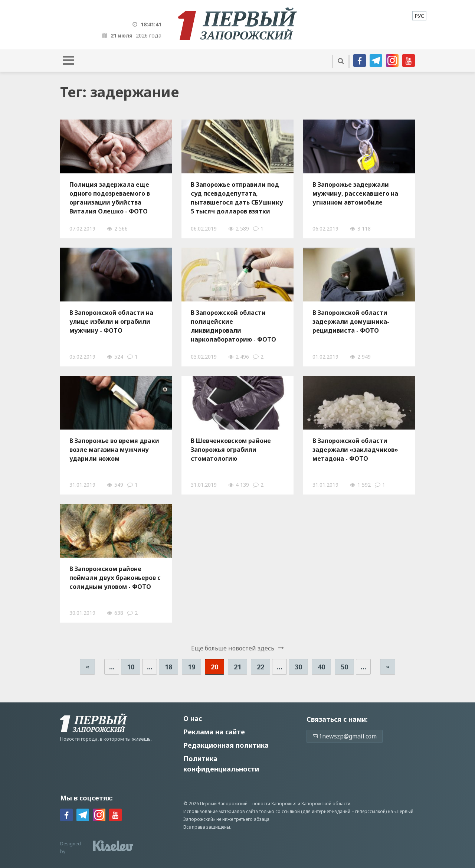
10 (131, 667)
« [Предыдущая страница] (87, 667)
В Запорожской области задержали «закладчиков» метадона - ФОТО (355, 450)
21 (237, 667)
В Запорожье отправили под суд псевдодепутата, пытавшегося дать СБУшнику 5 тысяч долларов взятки (237, 198)
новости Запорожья (274, 804)
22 (261, 667)
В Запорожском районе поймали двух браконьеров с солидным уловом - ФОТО (115, 578)
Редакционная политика (226, 745)
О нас (193, 718)
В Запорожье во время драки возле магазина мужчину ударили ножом (114, 450)
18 (168, 667)
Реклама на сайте (214, 732)
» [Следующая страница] (388, 667)
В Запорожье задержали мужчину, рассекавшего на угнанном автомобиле (355, 193)
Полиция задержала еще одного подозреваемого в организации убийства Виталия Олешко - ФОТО (110, 198)
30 (298, 667)
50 (344, 667)
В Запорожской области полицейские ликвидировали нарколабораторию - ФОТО (233, 326)
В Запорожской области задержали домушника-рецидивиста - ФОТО (351, 322)
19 (191, 667)
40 (321, 667)
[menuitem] (419, 16)
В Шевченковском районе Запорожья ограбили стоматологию (231, 450)
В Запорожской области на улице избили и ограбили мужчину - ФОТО (111, 322)
